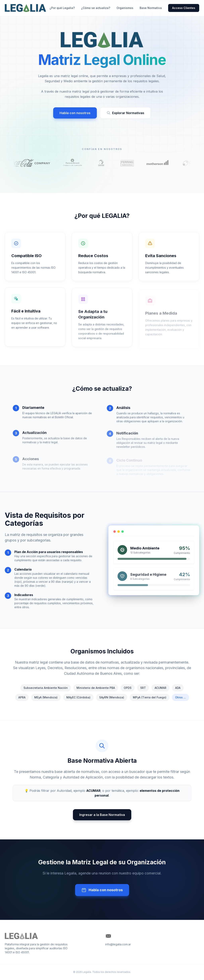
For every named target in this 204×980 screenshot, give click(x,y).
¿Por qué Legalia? (62, 8)
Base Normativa (151, 8)
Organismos (125, 8)
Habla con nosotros (75, 113)
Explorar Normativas (125, 113)
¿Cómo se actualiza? (96, 8)
